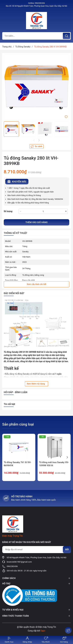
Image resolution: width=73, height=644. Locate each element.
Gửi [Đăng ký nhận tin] (67, 550)
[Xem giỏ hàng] (64, 640)
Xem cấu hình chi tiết (36, 284)
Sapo (43, 631)
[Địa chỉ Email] (36, 550)
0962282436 (40, 3)
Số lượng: (8, 211)
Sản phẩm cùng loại (18, 424)
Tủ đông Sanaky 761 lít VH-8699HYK (18, 464)
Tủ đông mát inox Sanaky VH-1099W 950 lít (54, 464)
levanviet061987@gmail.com (19, 562)
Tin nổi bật (9, 404)
